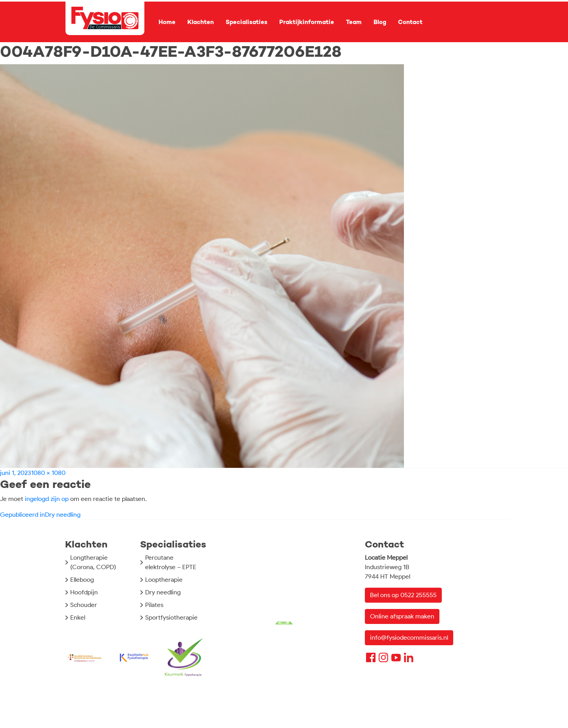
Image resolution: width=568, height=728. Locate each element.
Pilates (154, 605)
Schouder (84, 605)
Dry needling (163, 592)
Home (167, 22)
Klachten (201, 22)
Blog (380, 22)
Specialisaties (247, 22)
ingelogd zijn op (47, 499)
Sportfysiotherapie (171, 617)
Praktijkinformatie (307, 22)
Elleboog (82, 580)
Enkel (78, 617)
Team (354, 22)
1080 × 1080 (48, 473)
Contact (410, 22)
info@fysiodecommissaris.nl (409, 638)
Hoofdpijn (84, 592)
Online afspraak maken (402, 616)
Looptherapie (164, 580)
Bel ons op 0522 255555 (403, 595)
